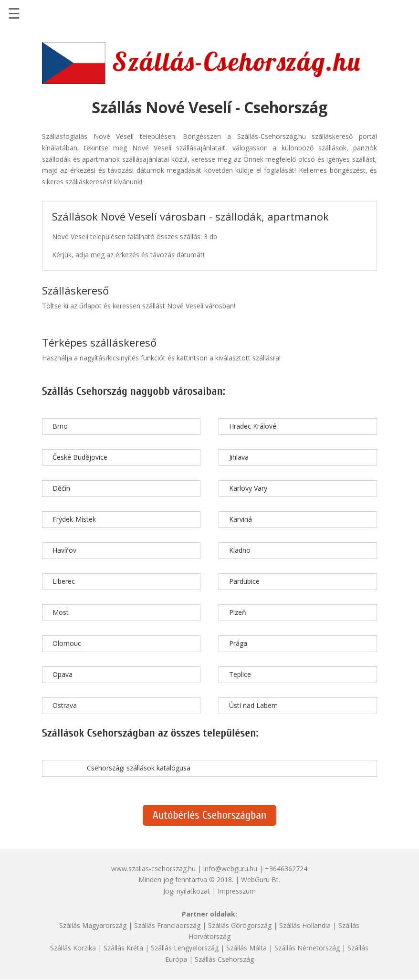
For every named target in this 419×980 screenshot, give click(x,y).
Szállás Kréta (123, 948)
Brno (60, 426)
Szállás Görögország (240, 925)
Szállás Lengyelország (185, 948)
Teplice (240, 674)
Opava (63, 674)
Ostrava (65, 705)
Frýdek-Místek (74, 519)
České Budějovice (80, 457)
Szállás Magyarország (93, 925)
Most (61, 612)
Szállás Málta (246, 948)
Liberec (64, 581)
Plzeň (238, 612)
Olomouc (67, 643)
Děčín (61, 488)
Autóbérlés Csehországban (209, 815)
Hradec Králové (253, 426)
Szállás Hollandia (305, 925)
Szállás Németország (307, 948)
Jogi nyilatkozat (187, 891)
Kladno (240, 550)
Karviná (241, 519)
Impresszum (237, 891)
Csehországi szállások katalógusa (139, 768)
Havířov (64, 550)
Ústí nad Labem (253, 705)
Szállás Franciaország (167, 925)
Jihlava (239, 457)
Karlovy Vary (248, 488)
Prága (238, 643)
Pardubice (244, 581)
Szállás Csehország (224, 959)
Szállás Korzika (73, 948)
